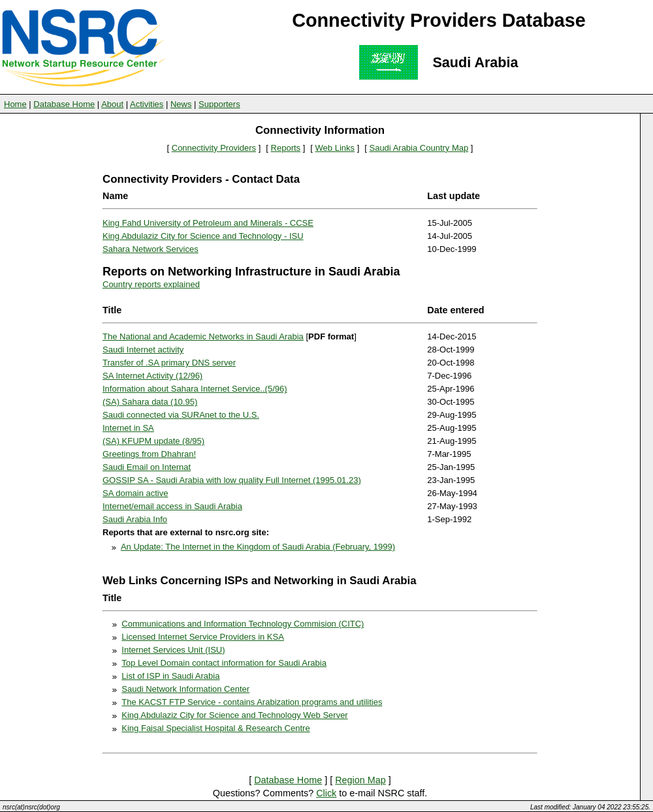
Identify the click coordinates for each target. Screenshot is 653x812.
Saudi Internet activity (143, 350)
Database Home (64, 104)
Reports (286, 148)
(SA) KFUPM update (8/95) (153, 441)
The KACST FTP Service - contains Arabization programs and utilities (252, 702)
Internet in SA (128, 428)
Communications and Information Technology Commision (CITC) (243, 624)
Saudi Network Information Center (185, 689)
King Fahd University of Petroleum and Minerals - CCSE (208, 223)
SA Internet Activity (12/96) (152, 376)
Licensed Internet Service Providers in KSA (203, 637)
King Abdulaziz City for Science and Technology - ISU (203, 236)
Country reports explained (151, 284)
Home (15, 104)
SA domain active (135, 493)
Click (326, 793)
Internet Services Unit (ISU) (173, 650)
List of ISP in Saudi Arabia (170, 676)
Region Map (360, 780)
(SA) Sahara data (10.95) (150, 402)
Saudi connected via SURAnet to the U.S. (181, 415)
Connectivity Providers (214, 148)
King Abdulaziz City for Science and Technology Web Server (234, 715)
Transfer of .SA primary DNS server (169, 363)
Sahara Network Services (151, 249)
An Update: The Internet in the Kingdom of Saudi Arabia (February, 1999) (258, 547)
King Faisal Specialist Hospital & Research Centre (215, 728)
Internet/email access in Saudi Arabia (172, 506)
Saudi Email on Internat (147, 467)
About (112, 104)
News (181, 104)
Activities (147, 104)
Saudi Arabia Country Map (419, 148)
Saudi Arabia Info (135, 519)
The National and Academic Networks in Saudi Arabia (203, 336)
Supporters (219, 104)
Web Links (335, 148)
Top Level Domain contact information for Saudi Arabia (224, 663)
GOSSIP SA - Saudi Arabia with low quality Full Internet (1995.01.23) (232, 480)
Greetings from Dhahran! (149, 454)
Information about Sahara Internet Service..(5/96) (195, 389)
